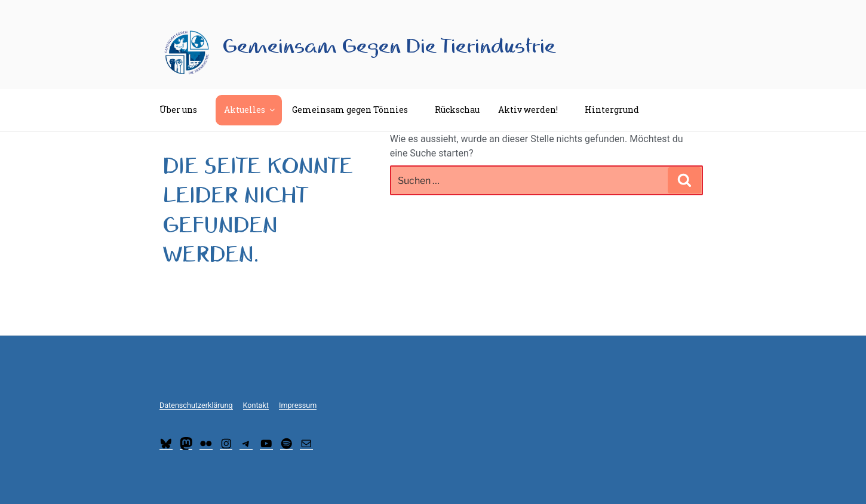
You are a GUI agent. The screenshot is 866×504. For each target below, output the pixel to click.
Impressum (298, 405)
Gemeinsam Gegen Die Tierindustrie (389, 47)
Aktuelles (250, 110)
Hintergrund (618, 110)
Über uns (184, 110)
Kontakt (256, 405)
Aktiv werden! (534, 110)
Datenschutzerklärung (196, 405)
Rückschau (457, 110)
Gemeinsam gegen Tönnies (356, 110)
